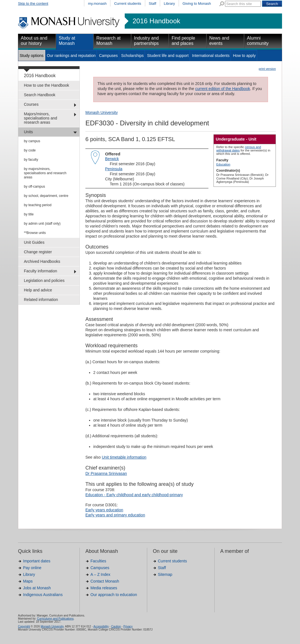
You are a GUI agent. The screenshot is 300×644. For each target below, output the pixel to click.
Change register (38, 252)
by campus (32, 141)
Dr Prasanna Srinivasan (106, 473)
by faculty (31, 160)
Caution (116, 626)
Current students (128, 4)
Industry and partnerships (146, 41)
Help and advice (38, 290)
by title (29, 214)
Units (28, 132)
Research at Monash (108, 41)
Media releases (104, 588)
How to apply (244, 56)
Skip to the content (33, 4)
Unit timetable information (124, 457)
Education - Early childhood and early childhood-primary (134, 495)
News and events (219, 41)
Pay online (32, 568)
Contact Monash (105, 581)
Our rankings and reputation (71, 56)
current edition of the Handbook (223, 89)
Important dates (37, 561)
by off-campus (34, 187)
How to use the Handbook (46, 85)
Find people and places (183, 41)
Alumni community (258, 41)
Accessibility (101, 626)
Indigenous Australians (43, 595)
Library (169, 4)
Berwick (112, 159)
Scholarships (132, 56)
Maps (28, 581)
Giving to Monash (197, 4)
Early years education (104, 510)
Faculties (98, 561)
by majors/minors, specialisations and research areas (45, 173)
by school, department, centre (46, 196)
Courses (31, 104)
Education (223, 164)
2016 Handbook (156, 21)
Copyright (24, 626)
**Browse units (35, 233)
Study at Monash (67, 41)
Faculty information (40, 271)
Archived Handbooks (42, 261)
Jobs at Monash (37, 588)
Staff (153, 4)
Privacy (128, 626)
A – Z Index (100, 574)
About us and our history (34, 41)
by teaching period (38, 205)
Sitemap (165, 574)
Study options (32, 56)
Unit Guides (34, 242)
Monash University (102, 112)
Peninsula (114, 169)
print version (267, 69)
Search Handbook (40, 95)
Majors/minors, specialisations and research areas (40, 118)
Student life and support (168, 56)
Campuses (108, 56)
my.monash (97, 4)
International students (211, 56)
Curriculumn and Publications (55, 619)
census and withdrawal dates (239, 149)
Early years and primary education (115, 515)
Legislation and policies (44, 280)
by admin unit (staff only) (42, 224)
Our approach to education (114, 595)
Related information (41, 300)
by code (30, 150)
